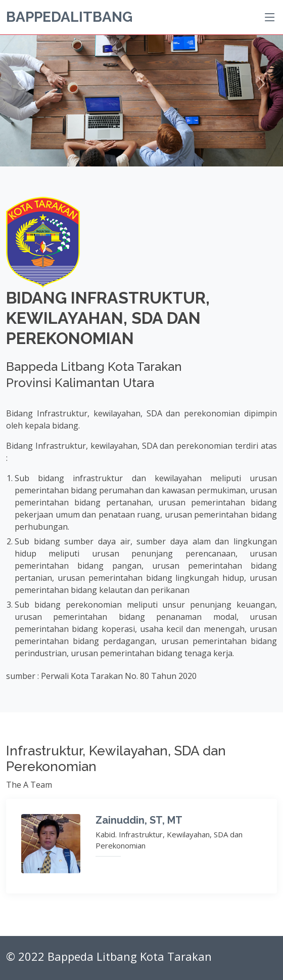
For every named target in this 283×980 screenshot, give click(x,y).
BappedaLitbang (69, 17)
